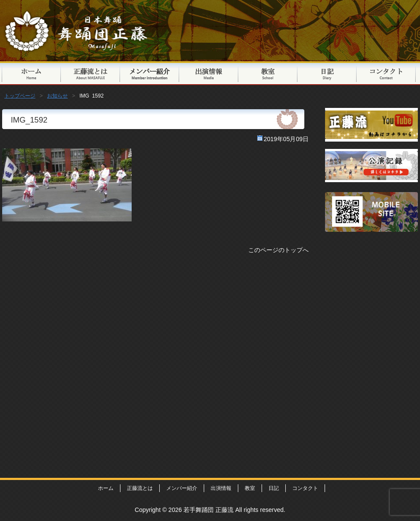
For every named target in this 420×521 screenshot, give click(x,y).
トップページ (31, 73)
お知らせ (57, 96)
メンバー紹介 (150, 73)
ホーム (106, 488)
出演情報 (209, 73)
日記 (327, 73)
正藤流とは (90, 73)
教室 (268, 73)
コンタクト (386, 73)
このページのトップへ (278, 250)
